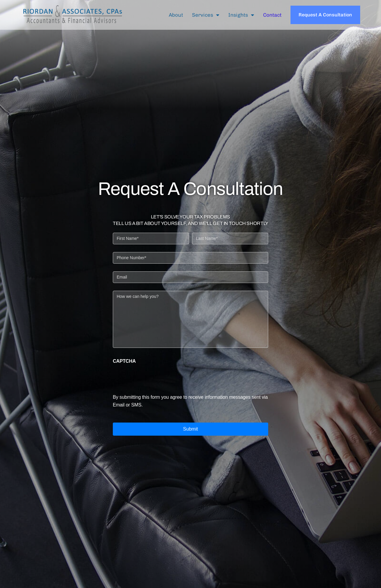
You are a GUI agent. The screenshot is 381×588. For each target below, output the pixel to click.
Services (206, 15)
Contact (272, 15)
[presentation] (158, 377)
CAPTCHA (124, 361)
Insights (241, 15)
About (176, 15)
